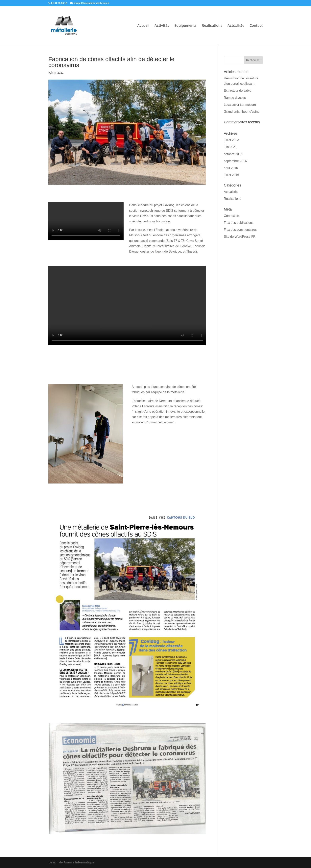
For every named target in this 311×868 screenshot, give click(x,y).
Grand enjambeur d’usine (242, 112)
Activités (162, 26)
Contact (256, 26)
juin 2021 (230, 147)
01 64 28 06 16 (59, 3)
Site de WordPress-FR (240, 237)
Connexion (232, 216)
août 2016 (231, 168)
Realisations (233, 199)
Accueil (143, 26)
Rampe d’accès (235, 98)
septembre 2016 (235, 161)
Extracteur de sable (238, 91)
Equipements (185, 26)
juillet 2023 (232, 140)
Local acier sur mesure (240, 105)
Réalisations (212, 26)
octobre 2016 (233, 154)
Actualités (236, 26)
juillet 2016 (232, 175)
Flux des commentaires (240, 230)
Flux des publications (239, 223)
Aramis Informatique (79, 862)
